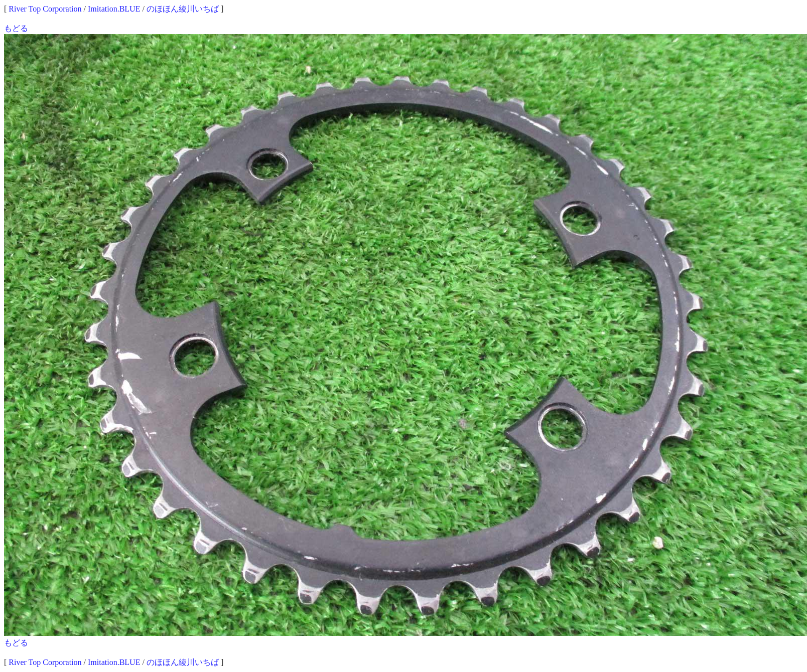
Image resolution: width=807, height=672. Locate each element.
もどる (16, 28)
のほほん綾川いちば (183, 9)
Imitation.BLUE (114, 9)
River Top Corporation (45, 9)
